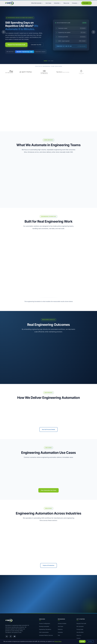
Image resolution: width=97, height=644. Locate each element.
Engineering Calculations (45, 629)
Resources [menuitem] (66, 3)
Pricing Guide (80, 629)
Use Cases (60, 626)
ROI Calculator (80, 626)
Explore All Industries (49, 565)
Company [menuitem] (75, 3)
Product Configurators (45, 623)
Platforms (60, 629)
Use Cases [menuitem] (48, 3)
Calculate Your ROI (36, 45)
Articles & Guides (62, 623)
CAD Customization (44, 632)
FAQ (59, 635)
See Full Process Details (49, 429)
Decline (90, 641)
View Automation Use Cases (49, 490)
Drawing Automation (44, 626)
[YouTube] (15, 636)
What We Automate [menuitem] (37, 3)
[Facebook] (11, 636)
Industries (60, 632)
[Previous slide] (4, 32)
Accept (82, 641)
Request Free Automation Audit (16, 45)
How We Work (80, 632)
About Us (79, 635)
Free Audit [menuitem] (87, 3)
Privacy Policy (58, 641)
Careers (78, 638)
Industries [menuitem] (57, 3)
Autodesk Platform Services (46, 635)
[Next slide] (93, 32)
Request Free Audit (81, 623)
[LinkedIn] (7, 636)
